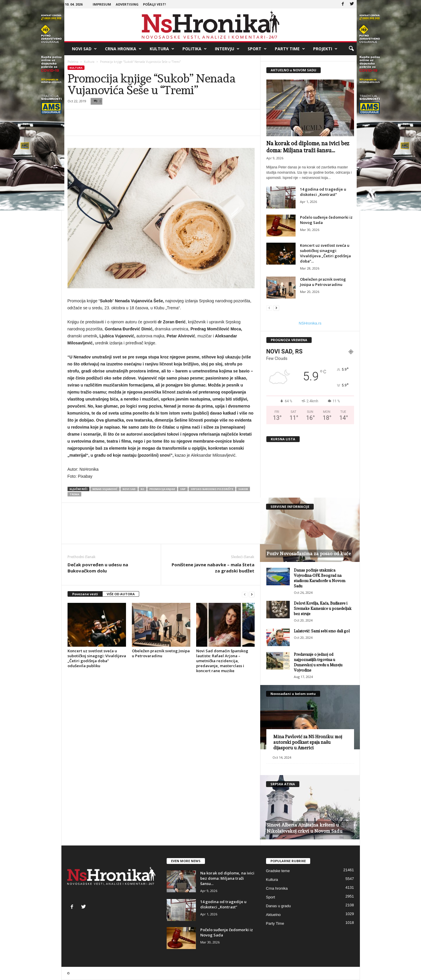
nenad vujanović (105, 489)
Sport (257, 49)
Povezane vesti (85, 594)
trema (74, 494)
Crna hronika (123, 49)
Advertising (127, 4)
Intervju (227, 49)
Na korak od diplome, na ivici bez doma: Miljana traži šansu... (227, 878)
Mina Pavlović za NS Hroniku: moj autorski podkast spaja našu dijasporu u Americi (308, 742)
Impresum (102, 4)
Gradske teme (278, 871)
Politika (195, 49)
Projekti (325, 49)
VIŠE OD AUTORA (121, 594)
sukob (243, 489)
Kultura (162, 49)
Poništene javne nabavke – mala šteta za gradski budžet (213, 568)
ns (143, 489)
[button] (351, 49)
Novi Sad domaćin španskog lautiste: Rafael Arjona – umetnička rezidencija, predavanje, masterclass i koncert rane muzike (222, 661)
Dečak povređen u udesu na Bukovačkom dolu (98, 568)
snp (183, 489)
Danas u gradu (278, 906)
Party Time (290, 49)
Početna (73, 62)
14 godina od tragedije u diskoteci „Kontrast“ (323, 192)
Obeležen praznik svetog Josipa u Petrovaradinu (161, 653)
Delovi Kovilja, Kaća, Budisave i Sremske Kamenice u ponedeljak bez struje (323, 609)
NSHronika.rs (310, 323)
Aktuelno (274, 915)
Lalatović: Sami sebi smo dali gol (322, 631)
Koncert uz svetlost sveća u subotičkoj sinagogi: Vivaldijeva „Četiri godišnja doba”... (325, 253)
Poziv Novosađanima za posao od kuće (309, 554)
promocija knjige (162, 489)
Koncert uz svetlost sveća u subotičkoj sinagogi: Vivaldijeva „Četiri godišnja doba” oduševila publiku (97, 658)
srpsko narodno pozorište (212, 489)
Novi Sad (84, 49)
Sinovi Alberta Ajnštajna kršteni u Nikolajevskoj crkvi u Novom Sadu (304, 828)
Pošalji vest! (154, 4)
